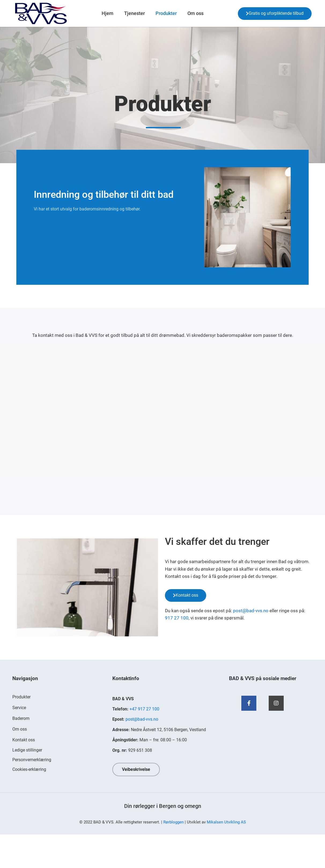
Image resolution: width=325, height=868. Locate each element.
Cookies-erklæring (29, 769)
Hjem (108, 13)
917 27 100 (177, 618)
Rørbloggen (173, 822)
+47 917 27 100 (144, 709)
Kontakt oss (24, 740)
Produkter (166, 13)
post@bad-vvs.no (251, 611)
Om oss (195, 13)
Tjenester (134, 13)
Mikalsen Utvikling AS (226, 822)
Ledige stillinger (27, 750)
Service (19, 708)
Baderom (21, 718)
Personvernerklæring (32, 760)
